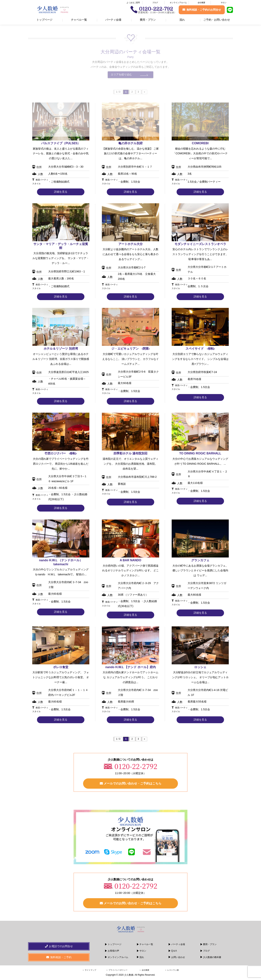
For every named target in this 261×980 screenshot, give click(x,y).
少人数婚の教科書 (212, 958)
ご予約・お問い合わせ (217, 20)
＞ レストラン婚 (172, 971)
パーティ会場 (113, 20)
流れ (182, 20)
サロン (224, 3)
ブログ (155, 3)
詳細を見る (61, 192)
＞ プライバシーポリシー (117, 971)
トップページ (44, 20)
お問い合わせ (178, 958)
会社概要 (201, 3)
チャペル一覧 (79, 20)
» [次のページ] (144, 739)
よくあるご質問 (133, 3)
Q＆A (174, 952)
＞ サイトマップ (89, 971)
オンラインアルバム (178, 3)
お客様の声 (113, 952)
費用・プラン (148, 20)
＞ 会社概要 (144, 971)
